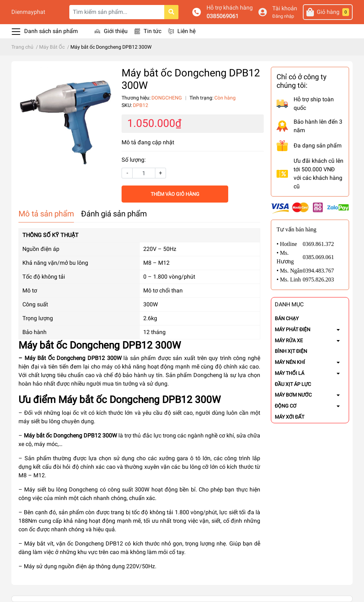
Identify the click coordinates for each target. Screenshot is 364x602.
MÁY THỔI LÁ (290, 373)
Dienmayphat (28, 12)
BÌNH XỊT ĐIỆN (291, 351)
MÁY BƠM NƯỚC (293, 395)
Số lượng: (134, 160)
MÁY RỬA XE (289, 340)
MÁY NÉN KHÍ (290, 362)
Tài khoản (285, 8)
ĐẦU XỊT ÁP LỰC (293, 384)
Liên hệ (186, 31)
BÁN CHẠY (287, 318)
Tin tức (152, 31)
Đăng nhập (283, 16)
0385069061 (223, 16)
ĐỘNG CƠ (286, 406)
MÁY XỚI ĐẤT (290, 417)
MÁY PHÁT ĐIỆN (293, 329)
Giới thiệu (116, 31)
